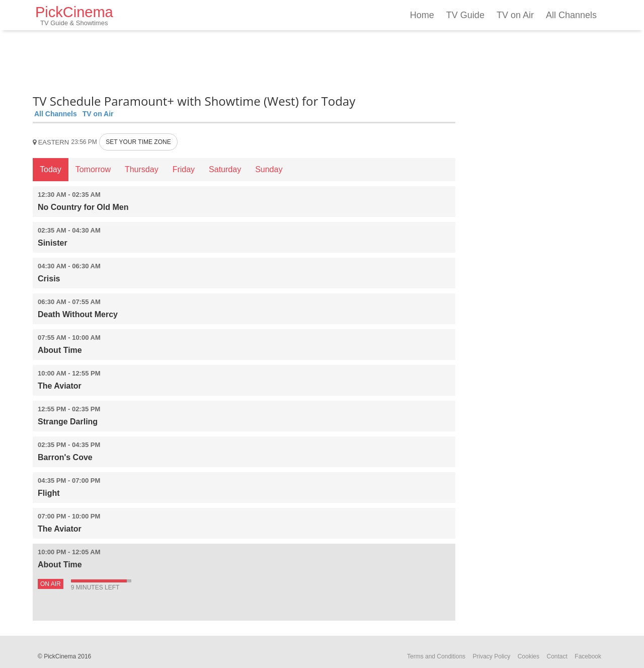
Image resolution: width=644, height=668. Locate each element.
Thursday (142, 169)
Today (51, 169)
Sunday (269, 169)
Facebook (588, 656)
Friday (184, 169)
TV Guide (465, 15)
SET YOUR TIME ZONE (138, 142)
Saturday (225, 169)
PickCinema (74, 15)
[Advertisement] (244, 60)
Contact (557, 656)
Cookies (529, 656)
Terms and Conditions (436, 656)
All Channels (571, 15)
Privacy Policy (492, 656)
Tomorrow (93, 169)
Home (422, 15)
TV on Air (515, 15)
